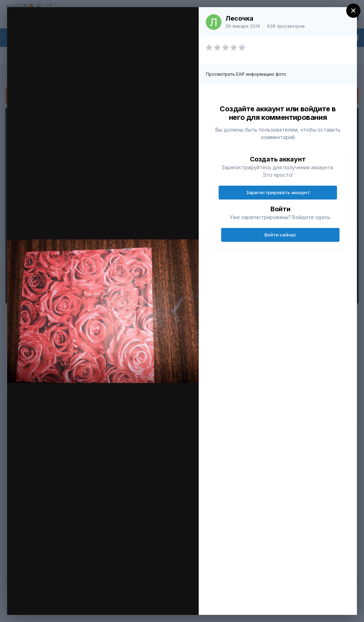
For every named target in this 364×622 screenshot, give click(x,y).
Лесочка (239, 18)
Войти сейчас (280, 235)
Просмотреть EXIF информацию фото (246, 74)
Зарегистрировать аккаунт (278, 192)
